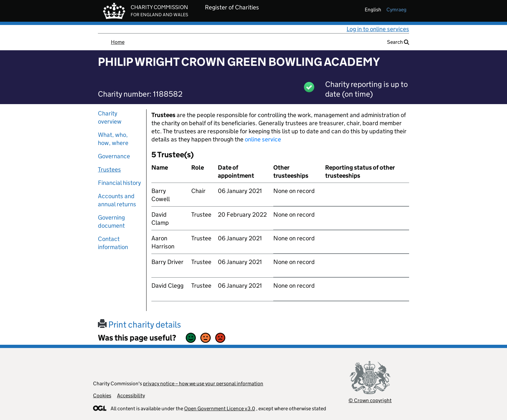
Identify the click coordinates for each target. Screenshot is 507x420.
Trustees (109, 169)
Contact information (113, 243)
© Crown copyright (370, 400)
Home (118, 42)
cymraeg (396, 10)
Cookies (102, 396)
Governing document (111, 222)
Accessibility (131, 396)
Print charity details (139, 324)
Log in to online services (378, 29)
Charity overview (110, 117)
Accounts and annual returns (117, 200)
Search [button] (398, 42)
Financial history (119, 183)
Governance (114, 156)
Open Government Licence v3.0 (220, 408)
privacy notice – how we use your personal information (203, 384)
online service (263, 139)
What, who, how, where (113, 139)
